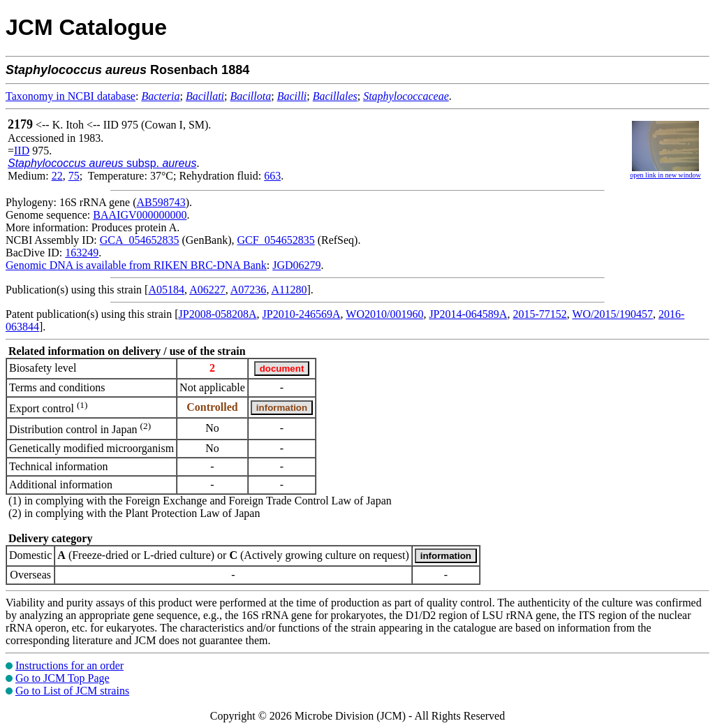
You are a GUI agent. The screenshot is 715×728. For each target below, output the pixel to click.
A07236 (249, 290)
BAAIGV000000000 (140, 215)
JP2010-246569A (302, 314)
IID (22, 151)
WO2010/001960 (384, 314)
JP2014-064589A (468, 314)
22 (57, 176)
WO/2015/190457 (612, 314)
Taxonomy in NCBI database (71, 96)
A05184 (166, 290)
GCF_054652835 (276, 240)
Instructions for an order (69, 665)
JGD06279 (296, 265)
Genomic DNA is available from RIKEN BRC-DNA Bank (136, 265)
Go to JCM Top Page (62, 678)
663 (272, 176)
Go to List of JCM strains (72, 691)
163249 (82, 253)
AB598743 (161, 202)
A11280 (289, 290)
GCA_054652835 (140, 240)
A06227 (207, 290)
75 (74, 176)
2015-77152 (539, 314)
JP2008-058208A (218, 314)
